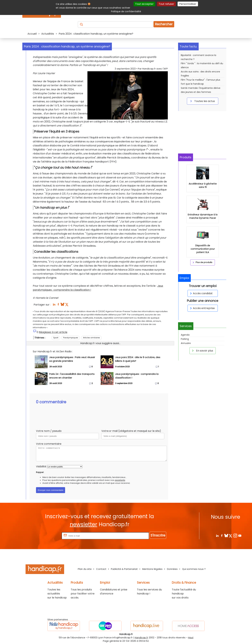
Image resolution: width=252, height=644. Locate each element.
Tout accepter (144, 4)
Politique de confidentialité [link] (126, 11)
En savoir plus (202, 351)
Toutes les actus (202, 101)
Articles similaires (91, 338)
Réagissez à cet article (53, 332)
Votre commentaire (49, 444)
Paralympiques (71, 338)
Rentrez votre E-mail (48, 536)
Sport (56, 338)
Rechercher (164, 24)
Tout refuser (166, 4)
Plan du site (85, 569)
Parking (185, 339)
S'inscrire (158, 535)
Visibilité (41, 466)
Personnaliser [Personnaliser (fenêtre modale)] (188, 4)
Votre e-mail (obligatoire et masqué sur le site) (131, 431)
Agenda (185, 335)
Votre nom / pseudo (49, 431)
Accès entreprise (202, 308)
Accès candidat (201, 293)
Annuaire (186, 343)
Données (172, 569)
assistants (120, 480)
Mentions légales (152, 569)
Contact (101, 569)
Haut (191, 638)
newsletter (83, 524)
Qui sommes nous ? (194, 569)
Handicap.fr (141, 638)
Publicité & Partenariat (124, 569)
